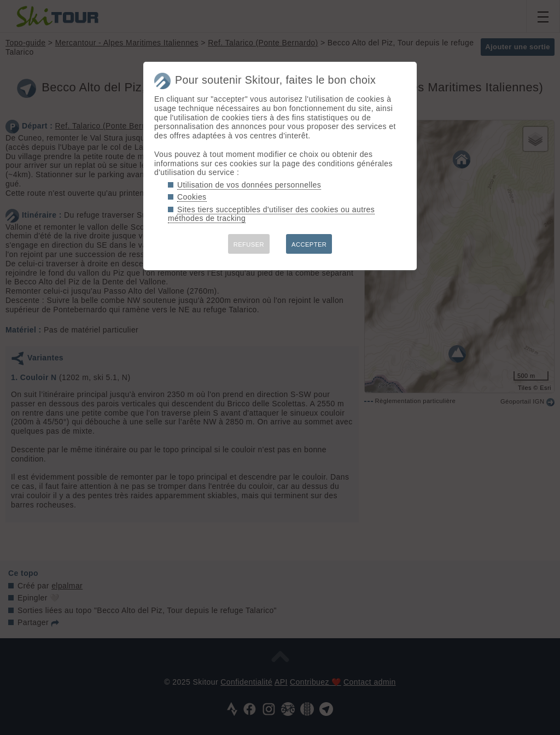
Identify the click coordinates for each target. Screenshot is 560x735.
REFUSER (249, 244)
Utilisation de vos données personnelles (249, 185)
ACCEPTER (309, 244)
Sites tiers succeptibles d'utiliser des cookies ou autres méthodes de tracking (271, 214)
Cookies (192, 197)
